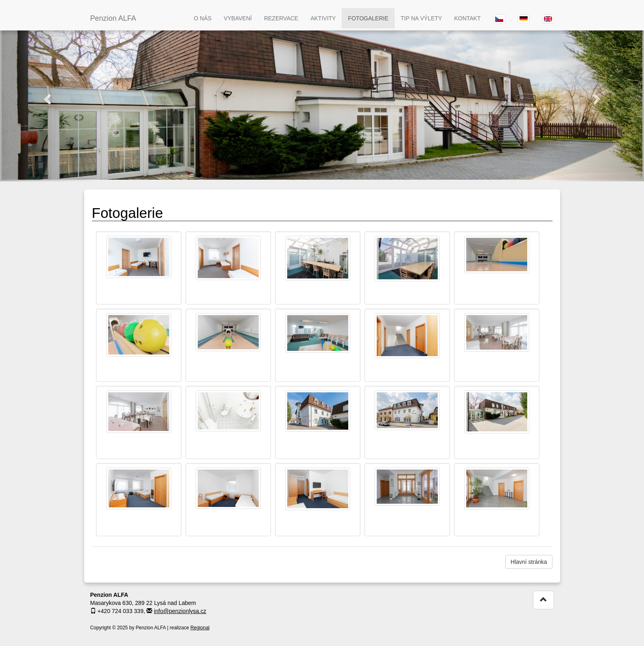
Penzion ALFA (113, 18)
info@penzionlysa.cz (180, 611)
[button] (48, 99)
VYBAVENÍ (238, 18)
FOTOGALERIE (368, 18)
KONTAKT (467, 18)
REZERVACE (281, 18)
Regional (200, 628)
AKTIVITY (323, 18)
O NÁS (203, 18)
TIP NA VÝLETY (421, 18)
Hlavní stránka (529, 562)
